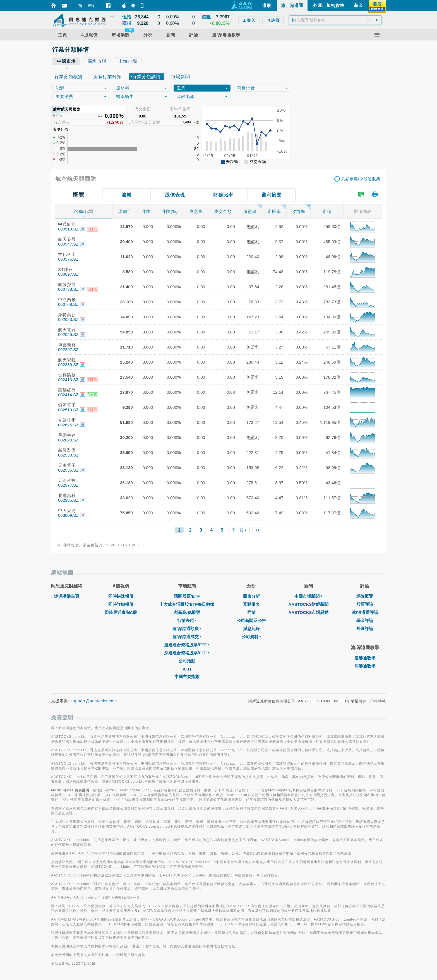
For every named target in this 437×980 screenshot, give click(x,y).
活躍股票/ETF (187, 596)
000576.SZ (68, 259)
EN (91, 5)
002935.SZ (68, 470)
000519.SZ (68, 229)
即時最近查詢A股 (121, 612)
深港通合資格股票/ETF (187, 653)
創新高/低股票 (187, 612)
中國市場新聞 (308, 596)
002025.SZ (68, 334)
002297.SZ (68, 350)
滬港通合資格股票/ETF (187, 645)
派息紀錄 (251, 629)
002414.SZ (68, 395)
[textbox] (335, 20)
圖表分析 (251, 596)
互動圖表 (251, 604)
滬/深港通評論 (365, 612)
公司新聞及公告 (251, 620)
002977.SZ (68, 485)
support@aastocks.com (94, 701)
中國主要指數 (187, 677)
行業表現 (187, 620)
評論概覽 (365, 596)
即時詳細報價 (121, 604)
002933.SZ (68, 455)
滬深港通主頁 (67, 596)
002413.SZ (68, 380)
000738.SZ (68, 289)
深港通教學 (365, 666)
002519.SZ (68, 410)
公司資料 (251, 637)
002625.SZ (68, 425)
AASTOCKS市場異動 (308, 612)
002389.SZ (68, 365)
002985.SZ (68, 500)
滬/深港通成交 (187, 637)
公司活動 (187, 661)
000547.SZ (68, 244)
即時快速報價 (121, 596)
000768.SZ (68, 304)
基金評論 (365, 620)
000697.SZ (68, 274)
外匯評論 (365, 629)
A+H (187, 669)
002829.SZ (68, 440)
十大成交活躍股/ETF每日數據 (187, 604)
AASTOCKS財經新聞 (308, 604)
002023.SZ (68, 319)
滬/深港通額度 (187, 629)
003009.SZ (68, 515)
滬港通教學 (365, 658)
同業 (251, 612)
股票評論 (365, 604)
